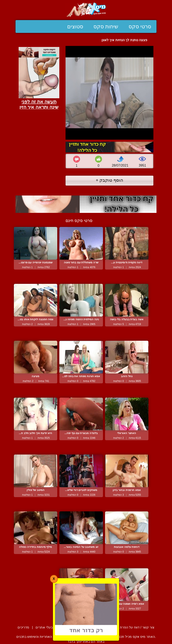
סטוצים (75, 26)
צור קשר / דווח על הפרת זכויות (132, 627)
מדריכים (23, 627)
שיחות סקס (106, 26)
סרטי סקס (140, 26)
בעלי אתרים (44, 627)
